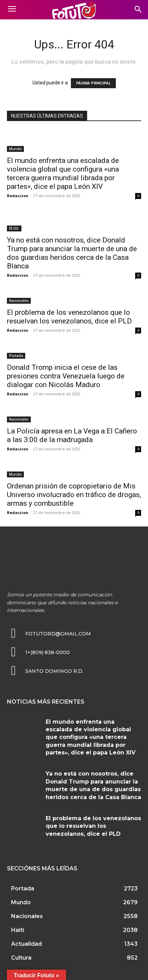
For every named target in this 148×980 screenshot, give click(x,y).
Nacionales (19, 301)
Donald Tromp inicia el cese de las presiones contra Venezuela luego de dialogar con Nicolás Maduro (66, 376)
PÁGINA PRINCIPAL (93, 83)
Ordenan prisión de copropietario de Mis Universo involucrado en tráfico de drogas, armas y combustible (74, 495)
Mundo (15, 149)
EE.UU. (14, 228)
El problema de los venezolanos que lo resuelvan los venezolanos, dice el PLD (69, 317)
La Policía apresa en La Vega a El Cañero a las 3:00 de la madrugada (72, 435)
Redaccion (18, 196)
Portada (16, 356)
